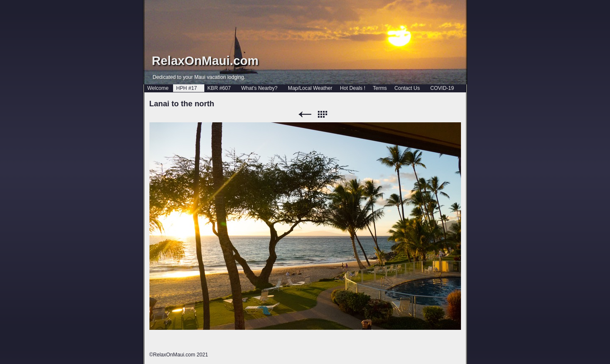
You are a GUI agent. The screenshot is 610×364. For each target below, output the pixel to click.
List (322, 115)
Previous (305, 115)
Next (339, 115)
